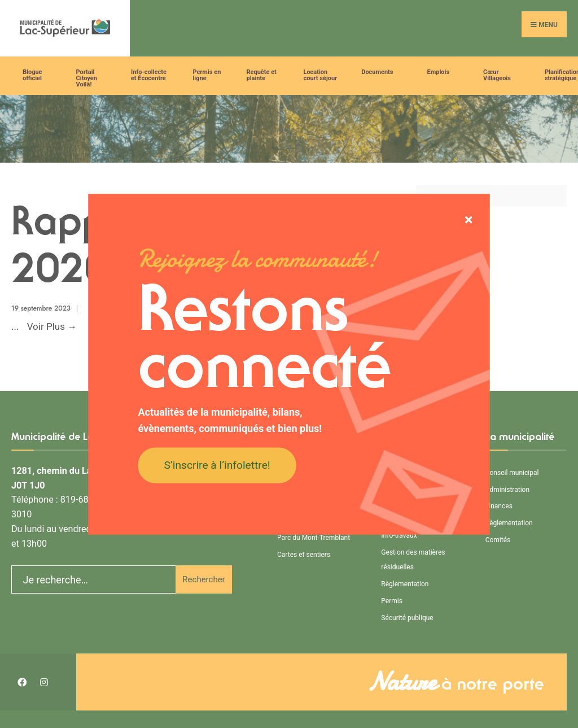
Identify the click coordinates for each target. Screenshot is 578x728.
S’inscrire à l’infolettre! (217, 465)
